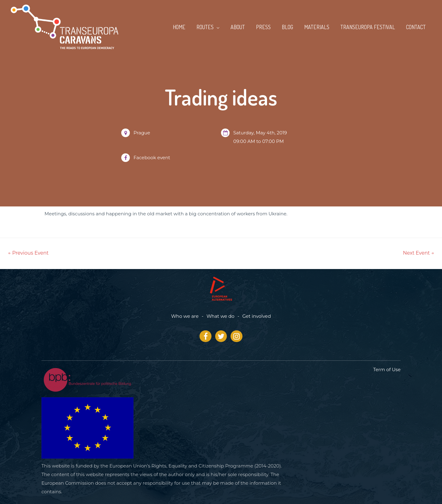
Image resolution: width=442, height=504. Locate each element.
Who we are (185, 316)
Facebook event (152, 158)
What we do (221, 316)
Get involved (256, 316)
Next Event (419, 253)
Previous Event (28, 253)
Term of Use (387, 369)
